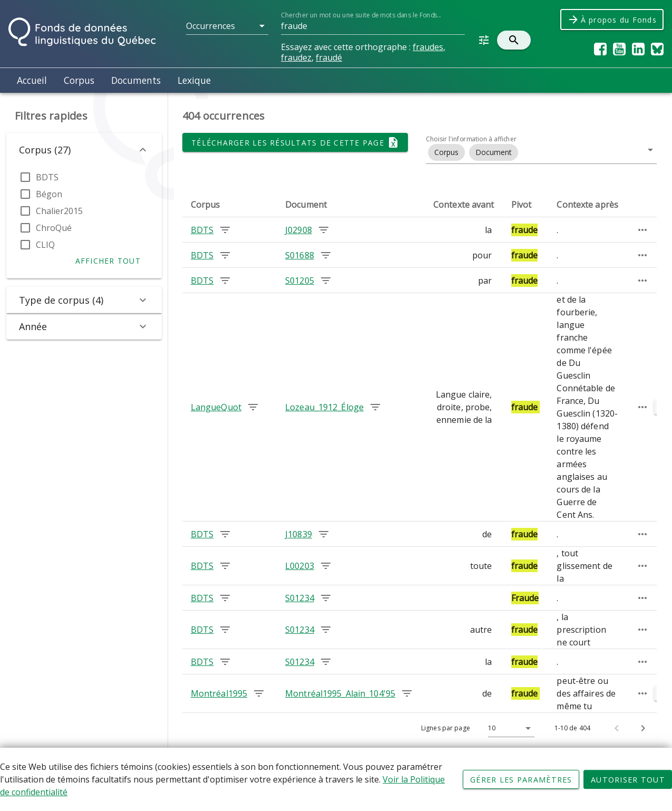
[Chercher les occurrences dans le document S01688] (326, 255)
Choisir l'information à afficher (471, 139)
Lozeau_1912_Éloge (324, 407)
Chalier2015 (59, 211)
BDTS (47, 177)
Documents (136, 80)
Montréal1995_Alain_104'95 (340, 693)
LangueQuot (216, 407)
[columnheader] (230, 205)
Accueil (32, 80)
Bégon (49, 194)
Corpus (79, 80)
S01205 (300, 281)
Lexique (194, 80)
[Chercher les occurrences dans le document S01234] (326, 598)
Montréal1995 (219, 693)
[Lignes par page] (509, 728)
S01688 (300, 255)
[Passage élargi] (642, 230)
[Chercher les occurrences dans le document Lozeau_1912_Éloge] (375, 407)
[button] (227, 26)
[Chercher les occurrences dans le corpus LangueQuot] (253, 407)
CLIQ (45, 245)
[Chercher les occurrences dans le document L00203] (326, 566)
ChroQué (54, 228)
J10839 (299, 534)
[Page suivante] (643, 728)
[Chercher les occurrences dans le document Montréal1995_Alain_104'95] (407, 693)
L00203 (300, 566)
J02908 (299, 230)
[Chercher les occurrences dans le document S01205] (326, 281)
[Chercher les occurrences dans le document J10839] (324, 534)
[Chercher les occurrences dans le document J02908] (324, 230)
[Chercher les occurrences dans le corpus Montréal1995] (259, 693)
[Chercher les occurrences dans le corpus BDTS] (225, 230)
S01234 (300, 598)
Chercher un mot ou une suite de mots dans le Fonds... (361, 15)
